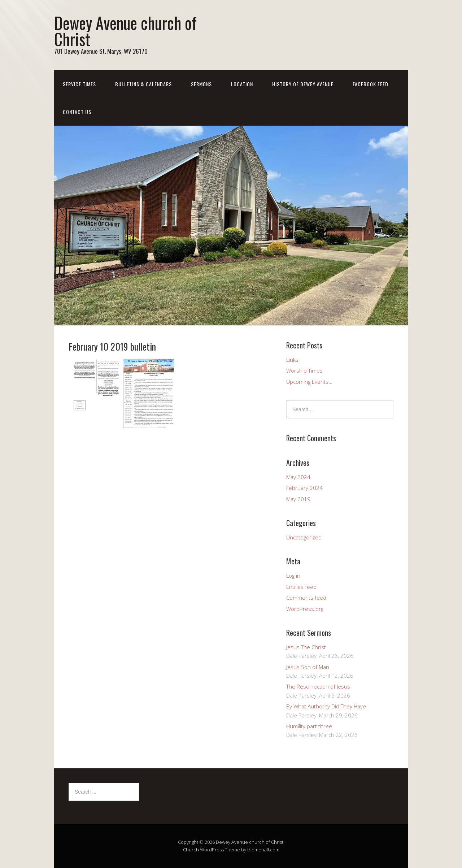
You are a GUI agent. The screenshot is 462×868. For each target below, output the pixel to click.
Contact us (77, 112)
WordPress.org (305, 609)
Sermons (201, 84)
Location (242, 84)
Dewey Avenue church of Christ (125, 31)
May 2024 (298, 477)
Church (191, 850)
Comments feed (306, 598)
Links (292, 360)
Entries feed (301, 587)
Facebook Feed (371, 84)
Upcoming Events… (309, 382)
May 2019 (298, 499)
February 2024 (304, 488)
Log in (293, 576)
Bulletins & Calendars (143, 84)
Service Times (79, 84)
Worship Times (304, 370)
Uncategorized (304, 537)
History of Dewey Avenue (303, 84)
